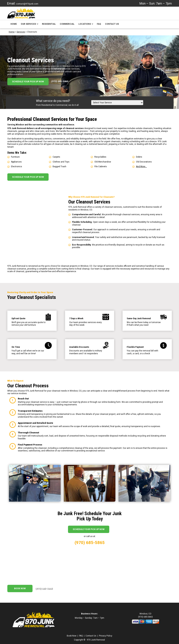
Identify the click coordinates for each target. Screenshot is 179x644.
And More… (141, 169)
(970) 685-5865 (60, 84)
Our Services (30, 26)
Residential (49, 26)
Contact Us (112, 26)
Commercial (67, 26)
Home (14, 26)
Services (21, 34)
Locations (86, 26)
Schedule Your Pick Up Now (28, 84)
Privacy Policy (106, 633)
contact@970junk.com (27, 4)
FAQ (99, 26)
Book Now (20, 586)
